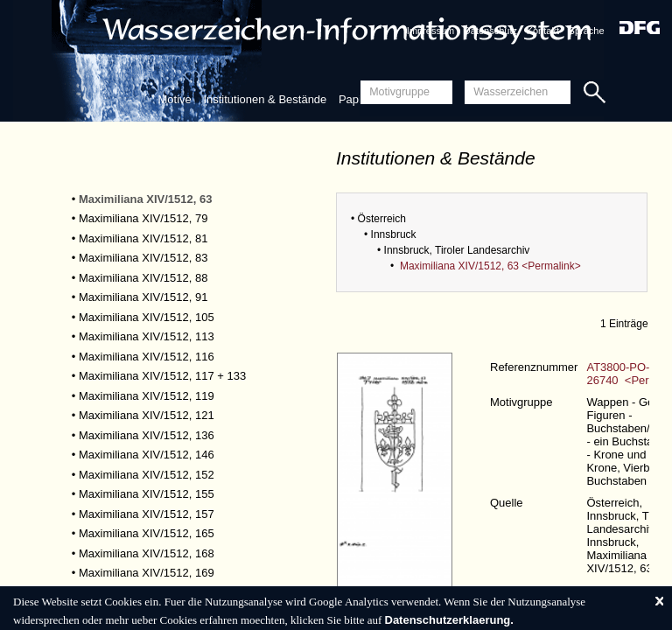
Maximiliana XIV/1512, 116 (147, 357)
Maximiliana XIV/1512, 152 (147, 475)
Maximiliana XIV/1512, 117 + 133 (162, 376)
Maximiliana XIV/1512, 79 (143, 218)
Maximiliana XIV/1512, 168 (147, 553)
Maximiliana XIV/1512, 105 (147, 317)
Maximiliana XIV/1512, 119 (147, 396)
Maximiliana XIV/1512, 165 (147, 533)
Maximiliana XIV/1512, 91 (143, 297)
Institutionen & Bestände (265, 99)
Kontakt (543, 31)
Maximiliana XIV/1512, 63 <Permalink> (490, 266)
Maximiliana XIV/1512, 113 (147, 336)
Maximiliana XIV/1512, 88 (143, 278)
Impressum (430, 31)
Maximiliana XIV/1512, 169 (147, 573)
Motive (174, 99)
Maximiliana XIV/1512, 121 (147, 415)
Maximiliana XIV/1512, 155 (147, 494)
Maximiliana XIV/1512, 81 (143, 238)
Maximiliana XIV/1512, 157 (147, 514)
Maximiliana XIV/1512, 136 (147, 435)
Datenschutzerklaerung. (449, 620)
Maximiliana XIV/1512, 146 (147, 455)
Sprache (587, 31)
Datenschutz (490, 31)
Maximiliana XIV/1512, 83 (143, 258)
